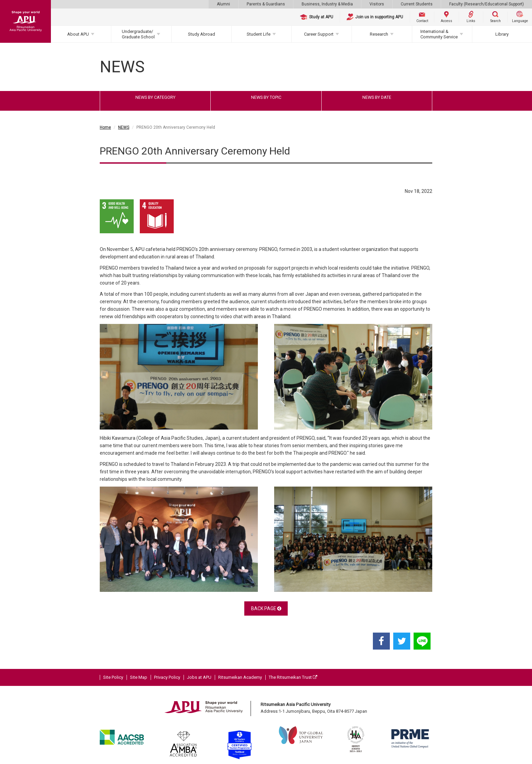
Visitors (377, 4)
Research (379, 34)
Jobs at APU (199, 677)
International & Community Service (439, 34)
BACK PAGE (266, 608)
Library (502, 34)
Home (105, 127)
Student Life (259, 34)
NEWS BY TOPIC (266, 97)
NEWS (124, 127)
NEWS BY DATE (377, 97)
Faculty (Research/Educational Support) (487, 4)
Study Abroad (202, 34)
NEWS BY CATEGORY (155, 97)
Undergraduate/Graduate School (138, 34)
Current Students (417, 4)
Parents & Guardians (266, 4)
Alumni (223, 4)
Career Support (319, 34)
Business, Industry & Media (327, 4)
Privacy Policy (167, 677)
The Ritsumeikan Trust (293, 677)
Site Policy (113, 677)
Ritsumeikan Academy (240, 677)
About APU (78, 34)
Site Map (139, 677)
